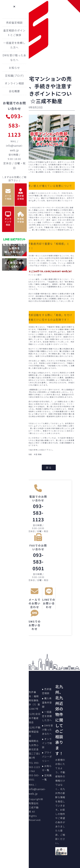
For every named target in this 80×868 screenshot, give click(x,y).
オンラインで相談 (47, 743)
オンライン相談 (14, 83)
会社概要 (14, 91)
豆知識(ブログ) (14, 75)
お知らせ (14, 68)
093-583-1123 (14, 125)
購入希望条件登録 (47, 702)
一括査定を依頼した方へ (47, 716)
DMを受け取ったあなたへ (47, 730)
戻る (49, 468)
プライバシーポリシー (47, 757)
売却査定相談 (14, 22)
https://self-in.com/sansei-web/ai (47, 271)
